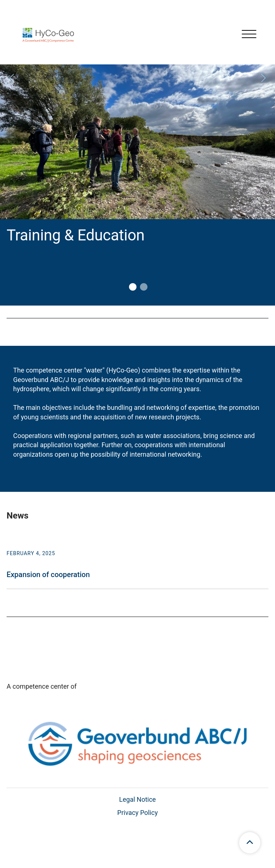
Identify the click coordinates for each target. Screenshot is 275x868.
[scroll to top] (250, 843)
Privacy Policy (138, 813)
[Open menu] (249, 35)
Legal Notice (137, 799)
